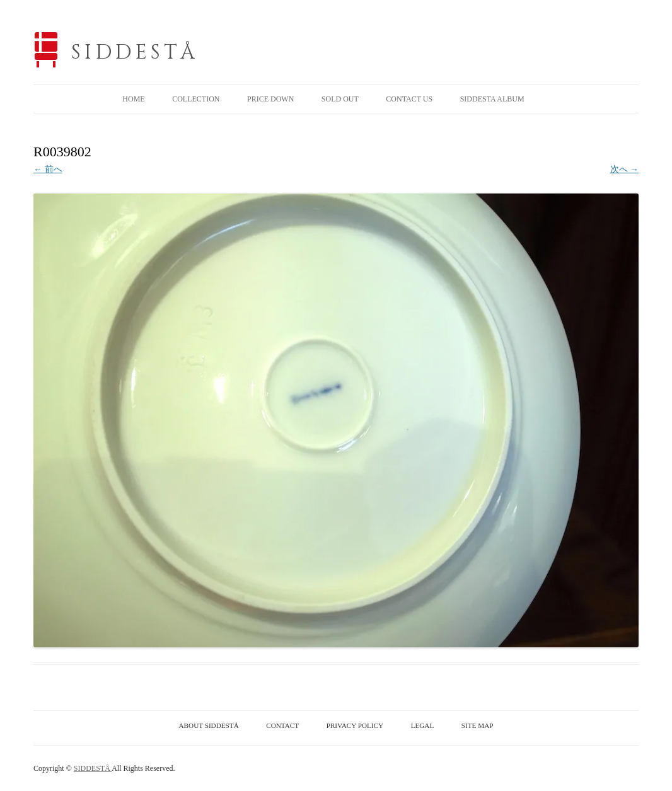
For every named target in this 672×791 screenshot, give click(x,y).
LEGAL (423, 725)
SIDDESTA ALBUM (492, 99)
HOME (133, 99)
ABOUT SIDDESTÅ (209, 725)
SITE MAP (478, 725)
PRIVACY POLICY (355, 725)
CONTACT (282, 725)
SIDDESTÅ (135, 53)
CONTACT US (409, 99)
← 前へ (48, 169)
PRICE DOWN (270, 99)
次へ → (625, 169)
